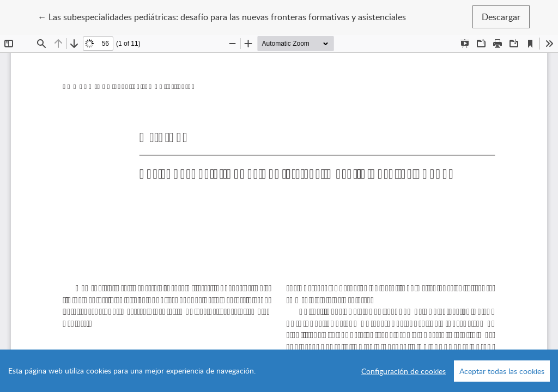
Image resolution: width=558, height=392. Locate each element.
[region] (279, 371)
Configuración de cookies (404, 371)
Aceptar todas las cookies (502, 371)
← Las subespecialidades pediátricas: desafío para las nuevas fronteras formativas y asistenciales (222, 16)
